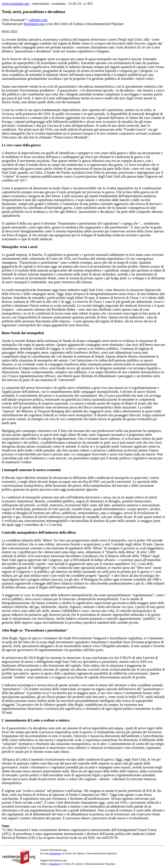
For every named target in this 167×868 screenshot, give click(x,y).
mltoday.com (38, 20)
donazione (55, 853)
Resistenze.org (34, 24)
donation (54, 864)
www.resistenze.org (15, 4)
